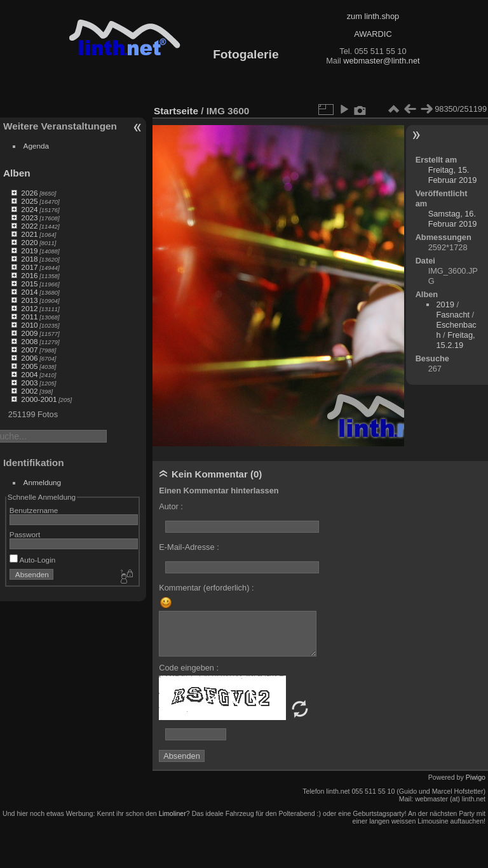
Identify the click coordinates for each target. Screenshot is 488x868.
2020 (29, 242)
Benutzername (34, 510)
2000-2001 (39, 399)
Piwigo (476, 777)
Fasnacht (453, 315)
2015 (29, 284)
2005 (29, 366)
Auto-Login (33, 560)
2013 (29, 300)
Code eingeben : (189, 668)
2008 (29, 341)
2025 (29, 201)
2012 (29, 308)
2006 (29, 358)
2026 (29, 193)
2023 (29, 217)
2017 (29, 267)
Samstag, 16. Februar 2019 (453, 219)
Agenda (37, 146)
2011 (29, 317)
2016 (29, 275)
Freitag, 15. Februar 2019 (453, 175)
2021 (29, 234)
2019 (29, 250)
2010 (29, 325)
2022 (29, 226)
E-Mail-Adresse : (189, 547)
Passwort (25, 534)
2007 (29, 350)
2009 (29, 333)
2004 (29, 374)
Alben (17, 173)
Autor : (171, 506)
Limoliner (173, 813)
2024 (29, 209)
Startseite (176, 111)
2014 (29, 292)
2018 (29, 259)
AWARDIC (373, 34)
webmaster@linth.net (381, 61)
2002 (29, 391)
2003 (29, 383)
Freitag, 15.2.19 (455, 340)
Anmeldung (43, 482)
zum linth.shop (373, 16)
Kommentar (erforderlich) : (206, 588)
